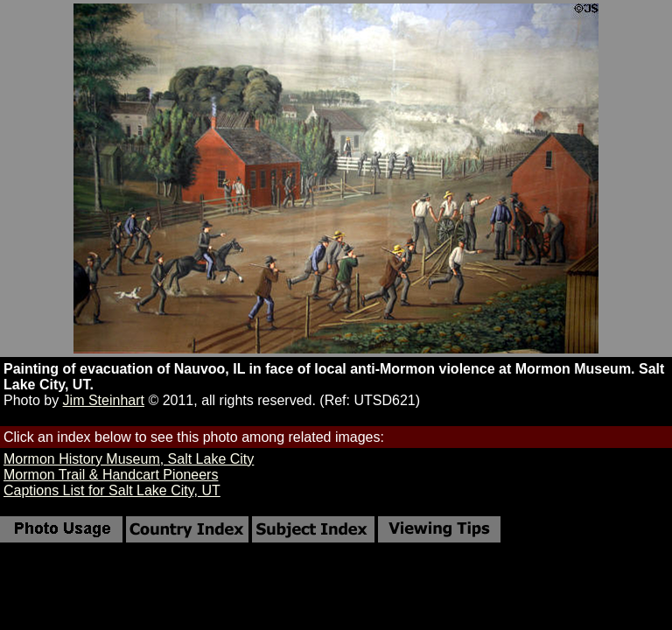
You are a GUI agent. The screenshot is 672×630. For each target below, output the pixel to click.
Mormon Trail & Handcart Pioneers (111, 475)
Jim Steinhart (104, 400)
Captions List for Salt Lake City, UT (112, 490)
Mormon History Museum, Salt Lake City (129, 459)
